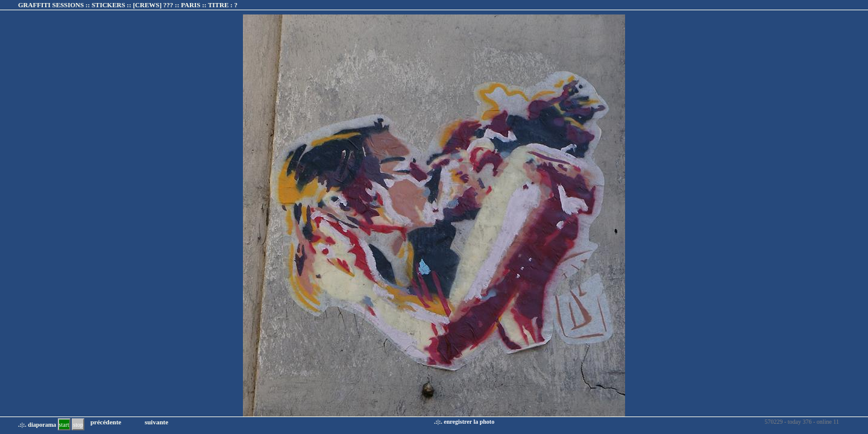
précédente (106, 422)
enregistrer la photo (469, 422)
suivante (156, 422)
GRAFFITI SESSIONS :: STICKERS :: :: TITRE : (128, 5)
